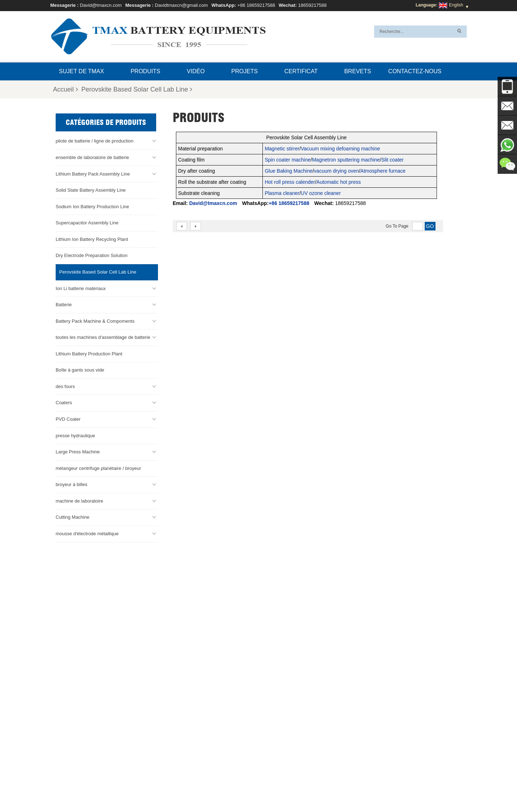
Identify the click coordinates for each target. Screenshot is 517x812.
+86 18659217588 (256, 5)
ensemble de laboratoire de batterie (92, 156)
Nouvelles (255, 789)
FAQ (368, 789)
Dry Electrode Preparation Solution (92, 255)
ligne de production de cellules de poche (289, 713)
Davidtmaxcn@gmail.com (181, 5)
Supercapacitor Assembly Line (87, 222)
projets (244, 71)
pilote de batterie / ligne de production (95, 140)
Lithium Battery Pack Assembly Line (93, 173)
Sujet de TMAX (81, 71)
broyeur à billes (71, 483)
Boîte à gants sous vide (80, 369)
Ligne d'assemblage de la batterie (283, 722)
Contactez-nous (415, 71)
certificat (301, 71)
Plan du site (286, 789)
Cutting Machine (73, 516)
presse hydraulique (75, 435)
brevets (358, 71)
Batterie (64, 304)
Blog (185, 789)
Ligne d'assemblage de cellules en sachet (290, 756)
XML (311, 789)
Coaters (64, 402)
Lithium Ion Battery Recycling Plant (92, 238)
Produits (146, 71)
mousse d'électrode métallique (87, 533)
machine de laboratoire (79, 500)
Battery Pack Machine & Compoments (95, 320)
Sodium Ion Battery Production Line (92, 206)
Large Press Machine (78, 451)
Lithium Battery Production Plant (89, 353)
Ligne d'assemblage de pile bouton (284, 731)
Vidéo (196, 71)
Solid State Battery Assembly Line (91, 189)
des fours (65, 385)
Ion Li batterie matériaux (81, 287)
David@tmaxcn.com (101, 5)
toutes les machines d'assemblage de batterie (103, 336)
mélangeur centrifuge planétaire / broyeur (98, 467)
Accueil (66, 89)
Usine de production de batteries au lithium (291, 765)
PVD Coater (68, 418)
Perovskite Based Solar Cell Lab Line (137, 89)
